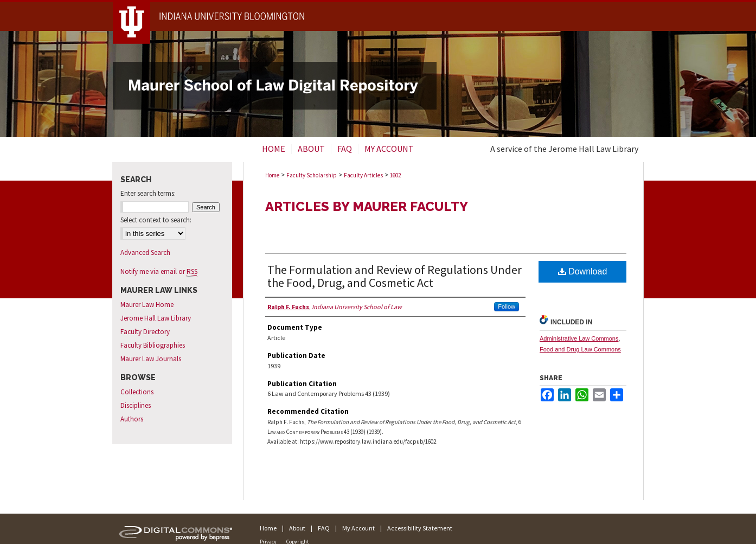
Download (583, 271)
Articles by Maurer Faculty (367, 206)
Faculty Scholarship (312, 175)
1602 (395, 175)
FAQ (324, 528)
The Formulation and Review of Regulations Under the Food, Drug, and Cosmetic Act (395, 276)
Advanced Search (145, 252)
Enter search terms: (148, 193)
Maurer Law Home (147, 305)
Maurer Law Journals (151, 359)
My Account (358, 528)
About (297, 528)
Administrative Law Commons (579, 338)
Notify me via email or (159, 271)
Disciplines (136, 405)
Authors (132, 419)
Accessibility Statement (420, 528)
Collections (137, 392)
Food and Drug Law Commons (580, 349)
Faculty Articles (363, 175)
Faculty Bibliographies (153, 345)
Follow (507, 306)
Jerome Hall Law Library (156, 318)
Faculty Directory (145, 332)
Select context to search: (156, 220)
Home (272, 175)
